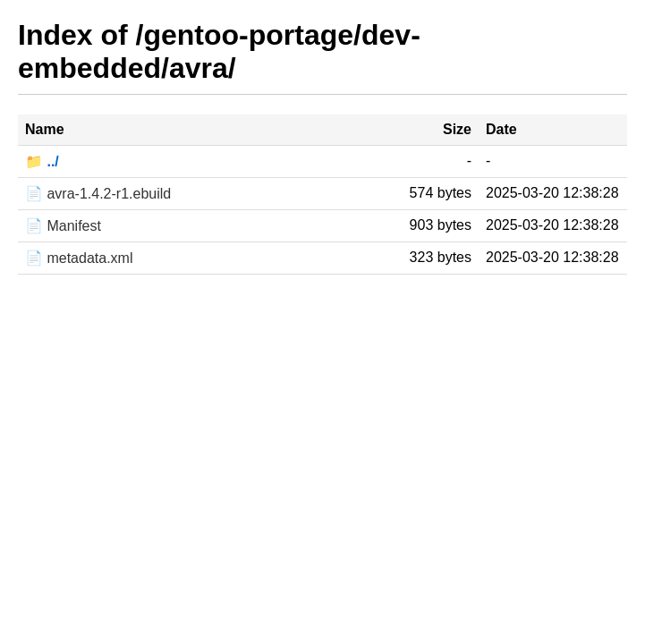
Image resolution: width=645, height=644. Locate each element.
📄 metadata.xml (79, 258)
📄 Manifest (63, 226)
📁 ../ (42, 161)
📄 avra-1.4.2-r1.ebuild (98, 194)
